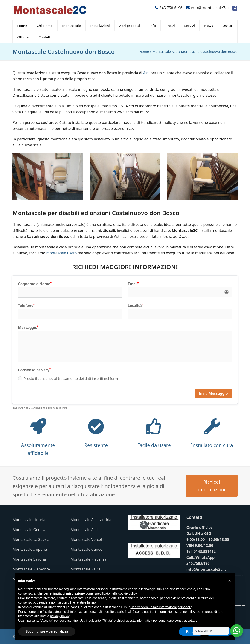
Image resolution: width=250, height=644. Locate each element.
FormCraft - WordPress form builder (40, 408)
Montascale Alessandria (91, 520)
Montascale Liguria (29, 520)
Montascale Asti (165, 51)
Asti (146, 73)
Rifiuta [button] (191, 631)
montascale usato (62, 253)
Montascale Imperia (30, 549)
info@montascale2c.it (206, 569)
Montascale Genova (29, 530)
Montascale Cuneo (86, 549)
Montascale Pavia (85, 569)
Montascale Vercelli (87, 539)
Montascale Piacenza (88, 559)
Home (144, 51)
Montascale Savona (29, 559)
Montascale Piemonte (31, 569)
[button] (230, 581)
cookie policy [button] (127, 593)
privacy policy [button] (60, 616)
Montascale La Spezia (31, 539)
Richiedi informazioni (212, 486)
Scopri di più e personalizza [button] (47, 631)
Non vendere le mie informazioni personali (160, 607)
